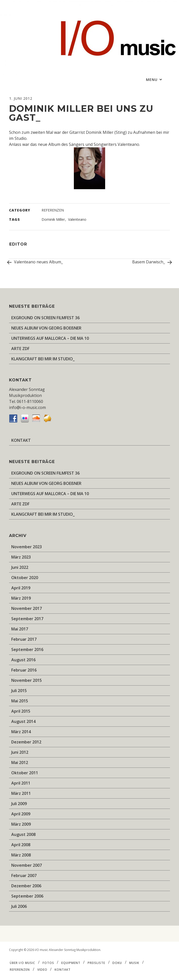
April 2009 (21, 814)
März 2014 (21, 732)
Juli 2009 (19, 804)
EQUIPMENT (71, 963)
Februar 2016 (24, 670)
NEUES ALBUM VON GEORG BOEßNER (46, 328)
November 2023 (27, 547)
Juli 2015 (19, 691)
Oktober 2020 (25, 578)
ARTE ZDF (20, 349)
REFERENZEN (53, 210)
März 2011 (21, 793)
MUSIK (134, 963)
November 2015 (27, 680)
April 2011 (21, 783)
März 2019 (21, 598)
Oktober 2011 (25, 773)
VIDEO (42, 970)
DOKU (117, 963)
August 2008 (23, 834)
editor (18, 244)
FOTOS (48, 963)
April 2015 (21, 711)
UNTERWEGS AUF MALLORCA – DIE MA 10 (50, 338)
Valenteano (77, 219)
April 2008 (21, 845)
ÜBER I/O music (22, 963)
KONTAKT (21, 440)
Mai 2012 (20, 763)
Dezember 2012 (26, 742)
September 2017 (27, 619)
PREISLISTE (96, 963)
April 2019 (21, 588)
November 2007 (27, 865)
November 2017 (27, 608)
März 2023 (21, 557)
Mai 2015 (20, 701)
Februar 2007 (24, 876)
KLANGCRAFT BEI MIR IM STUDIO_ (43, 359)
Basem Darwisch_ (151, 262)
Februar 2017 (24, 639)
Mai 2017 (20, 629)
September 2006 (27, 896)
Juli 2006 (19, 906)
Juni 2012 (20, 752)
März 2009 (21, 824)
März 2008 (21, 855)
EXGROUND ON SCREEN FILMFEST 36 (45, 318)
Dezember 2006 (26, 886)
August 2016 (23, 660)
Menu (152, 80)
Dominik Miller (53, 219)
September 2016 (27, 649)
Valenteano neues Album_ (36, 262)
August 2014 (23, 721)
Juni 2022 (20, 567)
